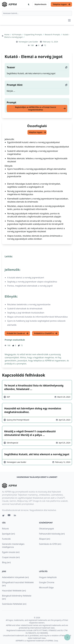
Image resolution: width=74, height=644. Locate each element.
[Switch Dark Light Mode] (29, 4)
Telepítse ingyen (62, 4)
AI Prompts (17, 35)
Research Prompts (53, 35)
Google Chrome (47, 582)
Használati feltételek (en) (14, 591)
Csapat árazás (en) (11, 557)
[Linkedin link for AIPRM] (15, 516)
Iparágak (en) (9, 534)
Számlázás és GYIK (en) (50, 544)
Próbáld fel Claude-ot (18, 333)
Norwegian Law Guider (28, 42)
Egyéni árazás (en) (11, 552)
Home (7, 35)
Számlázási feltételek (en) (14, 604)
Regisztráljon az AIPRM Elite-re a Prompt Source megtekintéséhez (40, 108)
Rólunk (5, 529)
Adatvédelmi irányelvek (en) (15, 577)
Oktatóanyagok (46, 529)
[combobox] (37, 13)
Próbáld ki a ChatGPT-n (46, 333)
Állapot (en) (45, 539)
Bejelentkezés (40, 4)
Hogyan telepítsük (48, 577)
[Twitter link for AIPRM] (3, 516)
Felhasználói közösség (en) (52, 534)
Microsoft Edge (46, 588)
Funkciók (6, 539)
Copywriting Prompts (33, 35)
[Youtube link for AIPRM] (9, 516)
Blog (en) (6, 562)
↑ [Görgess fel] (67, 637)
